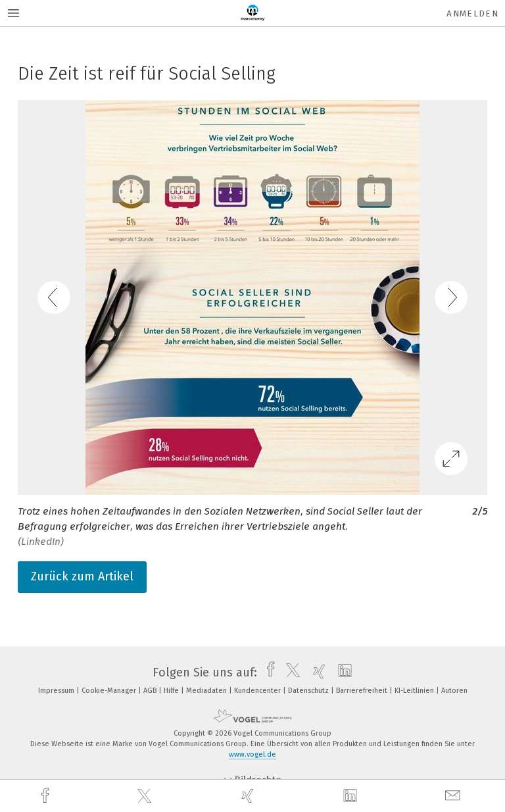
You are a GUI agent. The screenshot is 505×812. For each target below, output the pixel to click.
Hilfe (172, 691)
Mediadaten (207, 691)
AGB (151, 691)
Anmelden (472, 13)
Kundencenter (258, 691)
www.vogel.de (252, 754)
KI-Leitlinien (415, 691)
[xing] (249, 796)
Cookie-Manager (110, 691)
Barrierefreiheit (363, 691)
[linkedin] (352, 796)
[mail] (454, 796)
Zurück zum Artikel (82, 576)
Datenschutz (309, 691)
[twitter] (146, 796)
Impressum (57, 691)
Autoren (454, 691)
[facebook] (47, 796)
